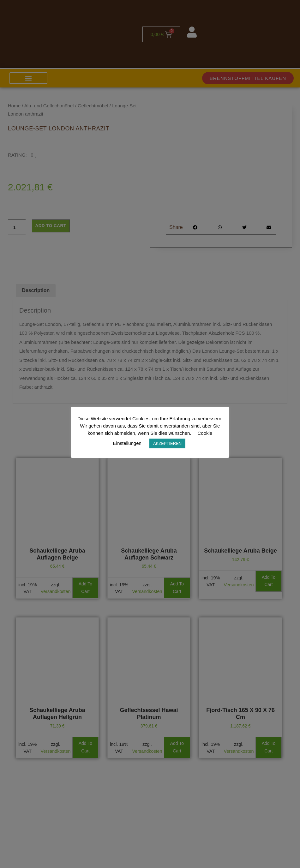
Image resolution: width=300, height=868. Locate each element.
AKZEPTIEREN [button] (167, 443)
